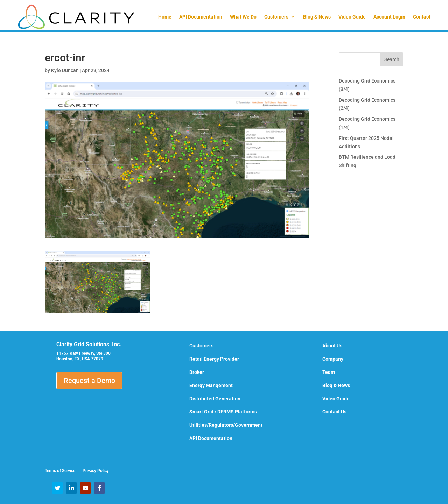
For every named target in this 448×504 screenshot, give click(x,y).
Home (165, 17)
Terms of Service (62, 471)
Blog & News (317, 17)
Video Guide (352, 17)
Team (329, 372)
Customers (276, 17)
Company (333, 359)
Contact (422, 17)
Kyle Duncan (65, 70)
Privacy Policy (96, 471)
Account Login (389, 17)
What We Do (243, 17)
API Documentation (201, 17)
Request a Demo (89, 381)
